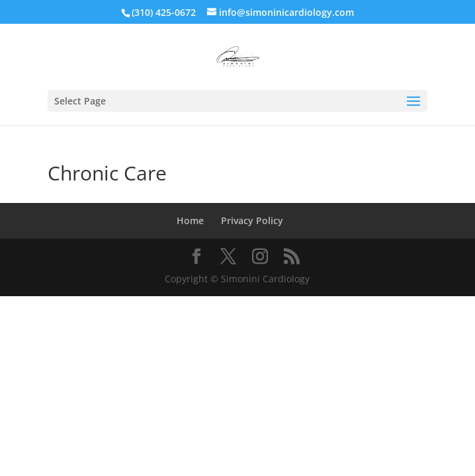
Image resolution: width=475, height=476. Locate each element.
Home (190, 220)
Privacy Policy (252, 220)
